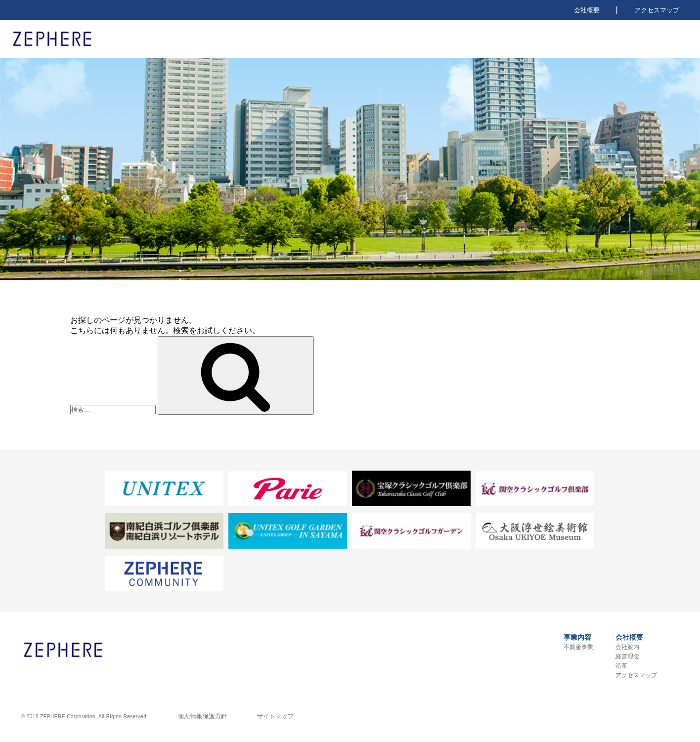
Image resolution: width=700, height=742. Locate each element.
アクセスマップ (657, 10)
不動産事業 (578, 647)
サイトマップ (276, 716)
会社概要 (587, 10)
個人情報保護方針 (203, 716)
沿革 (621, 666)
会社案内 (627, 647)
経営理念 (627, 656)
